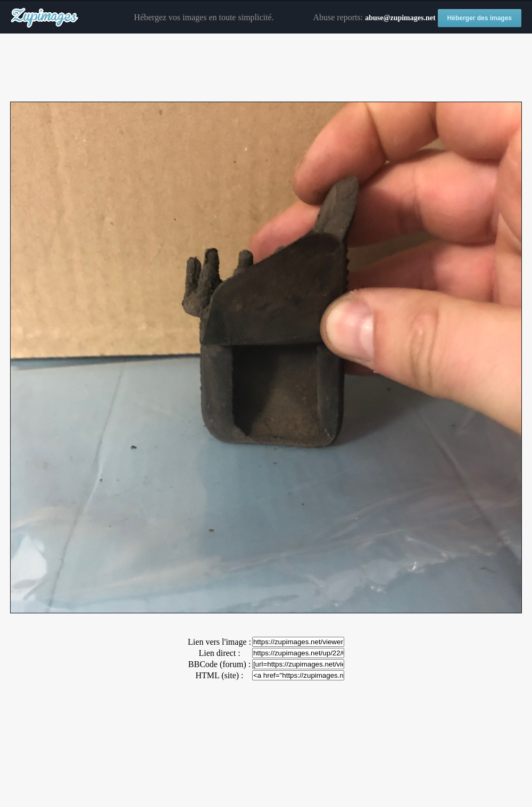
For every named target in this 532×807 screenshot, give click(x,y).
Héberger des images (480, 18)
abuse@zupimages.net (400, 18)
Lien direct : (219, 653)
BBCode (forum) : (219, 664)
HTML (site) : (219, 675)
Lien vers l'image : (219, 642)
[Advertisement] (266, 68)
